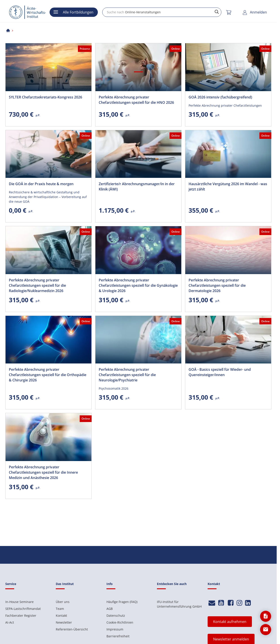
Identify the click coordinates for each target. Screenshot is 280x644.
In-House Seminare (19, 602)
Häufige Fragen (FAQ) (122, 602)
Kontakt (61, 616)
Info (110, 584)
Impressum (115, 629)
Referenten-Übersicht (72, 629)
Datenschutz (116, 616)
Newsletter (64, 622)
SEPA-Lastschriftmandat (23, 609)
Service (11, 584)
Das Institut (65, 584)
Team (60, 609)
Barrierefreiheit (118, 636)
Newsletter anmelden (231, 639)
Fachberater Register (21, 616)
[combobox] (162, 12)
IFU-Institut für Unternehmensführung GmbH (179, 604)
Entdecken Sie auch (172, 584)
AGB (110, 609)
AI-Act (10, 622)
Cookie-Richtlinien (120, 622)
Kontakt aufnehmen (230, 622)
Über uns (63, 602)
